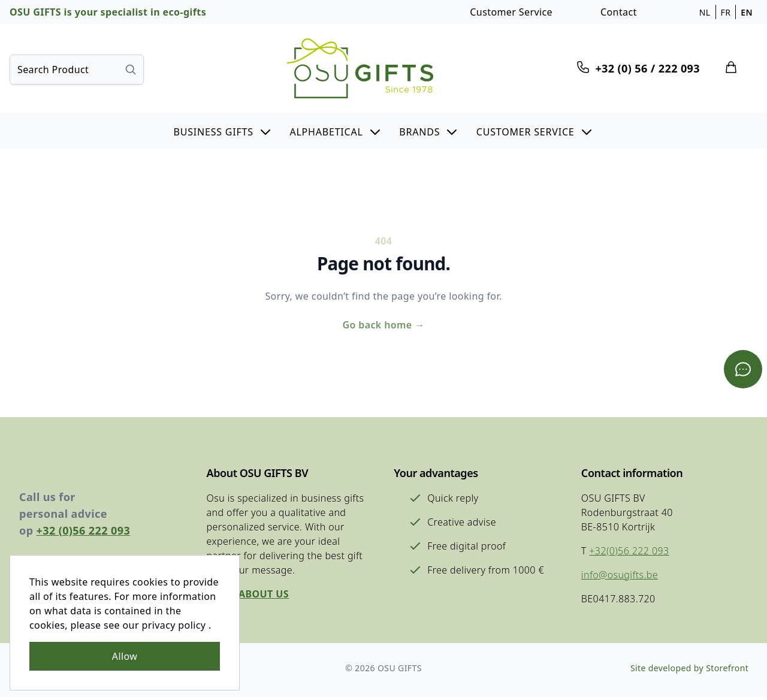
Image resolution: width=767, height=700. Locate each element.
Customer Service (511, 12)
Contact (619, 12)
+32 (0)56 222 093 (84, 533)
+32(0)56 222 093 (628, 554)
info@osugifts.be (618, 578)
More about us (247, 597)
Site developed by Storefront (689, 672)
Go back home (383, 326)
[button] (223, 131)
